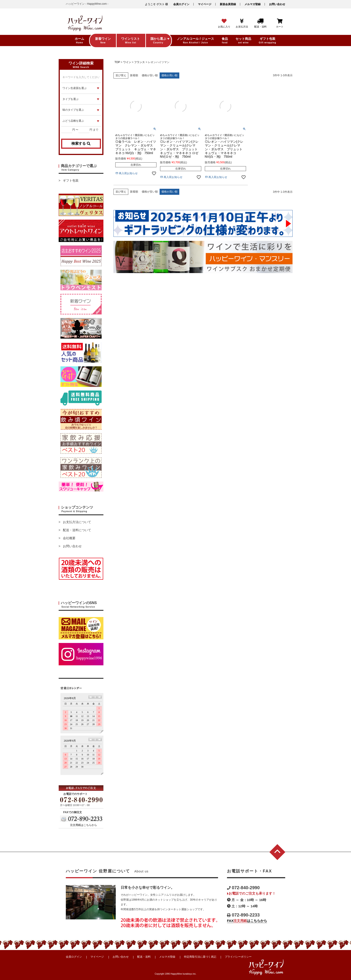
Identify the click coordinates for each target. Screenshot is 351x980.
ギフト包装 (71, 180)
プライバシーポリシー (238, 957)
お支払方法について (77, 522)
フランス (139, 62)
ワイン (127, 62)
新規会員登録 (228, 4)
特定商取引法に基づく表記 (200, 957)
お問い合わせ (277, 4)
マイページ (205, 4)
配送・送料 (144, 957)
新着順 (134, 75)
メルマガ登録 (253, 4)
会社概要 (69, 538)
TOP (117, 62)
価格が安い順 (150, 75)
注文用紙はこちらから (83, 825)
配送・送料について (77, 530)
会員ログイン (181, 4)
